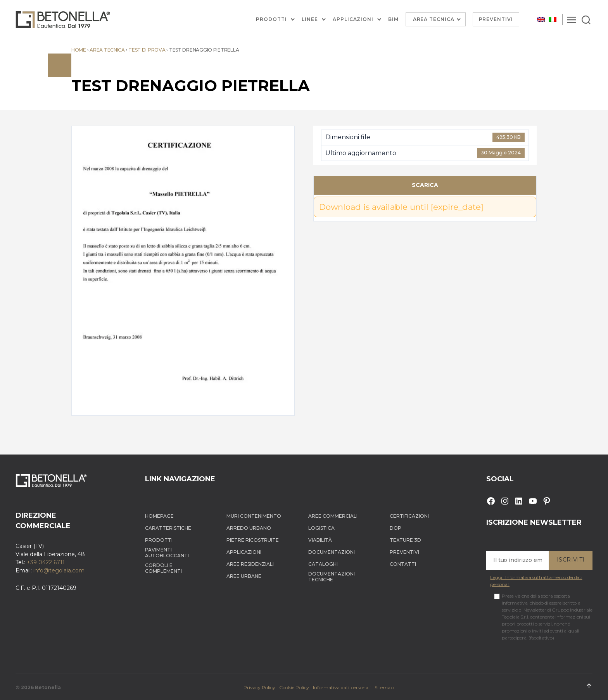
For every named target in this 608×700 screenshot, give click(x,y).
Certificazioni (409, 516)
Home (79, 50)
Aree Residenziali (250, 564)
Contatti (403, 564)
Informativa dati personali (342, 687)
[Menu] (572, 19)
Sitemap (384, 687)
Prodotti (271, 19)
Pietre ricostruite (253, 540)
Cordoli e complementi (163, 568)
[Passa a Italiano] (553, 20)
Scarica (425, 185)
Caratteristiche (168, 528)
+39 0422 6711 (46, 562)
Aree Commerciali (333, 516)
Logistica (321, 528)
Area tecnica (107, 50)
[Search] (586, 19)
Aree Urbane (244, 576)
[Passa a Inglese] (541, 20)
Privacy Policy (259, 687)
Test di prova (147, 50)
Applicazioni (353, 19)
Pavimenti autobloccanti (167, 553)
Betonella (48, 687)
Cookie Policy (294, 687)
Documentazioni (332, 552)
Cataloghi (323, 564)
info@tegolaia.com (59, 570)
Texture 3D (405, 540)
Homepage (159, 516)
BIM (393, 19)
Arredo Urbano (249, 528)
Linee (310, 19)
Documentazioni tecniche (332, 577)
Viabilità (320, 540)
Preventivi (496, 19)
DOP (396, 528)
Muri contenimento (254, 516)
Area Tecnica (434, 19)
